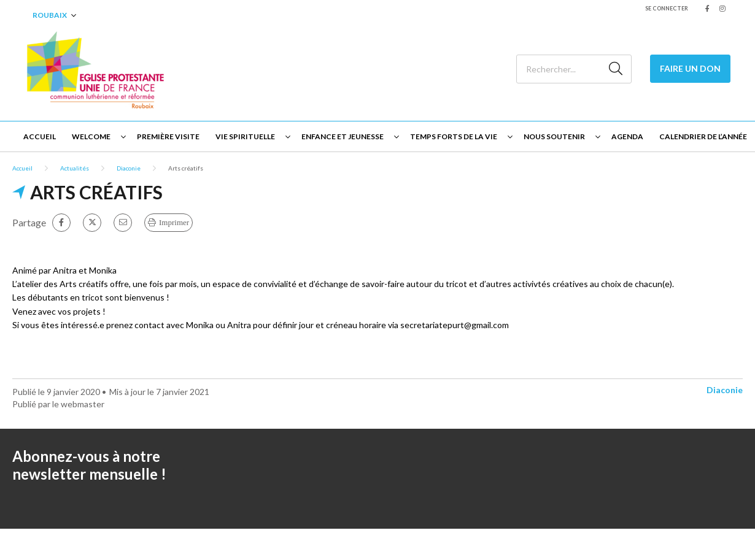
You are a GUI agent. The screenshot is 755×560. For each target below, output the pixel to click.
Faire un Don (690, 68)
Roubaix (50, 15)
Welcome (91, 136)
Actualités (75, 168)
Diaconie (129, 168)
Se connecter (667, 8)
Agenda (627, 136)
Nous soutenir (554, 136)
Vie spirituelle (245, 136)
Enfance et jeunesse (343, 136)
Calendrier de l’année (703, 136)
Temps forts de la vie (454, 136)
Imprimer (174, 222)
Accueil (40, 136)
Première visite (168, 136)
